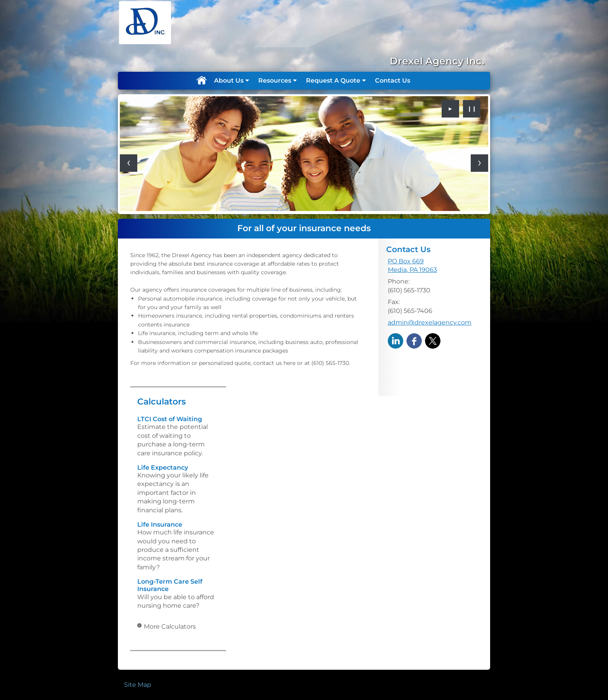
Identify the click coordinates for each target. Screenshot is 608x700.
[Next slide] (479, 163)
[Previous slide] (129, 163)
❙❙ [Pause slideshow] (472, 109)
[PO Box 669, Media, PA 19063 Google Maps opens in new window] (412, 266)
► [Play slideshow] (451, 109)
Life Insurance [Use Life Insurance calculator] (160, 525)
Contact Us (393, 80)
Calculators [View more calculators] (161, 402)
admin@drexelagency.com (430, 322)
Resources (275, 80)
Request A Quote (333, 80)
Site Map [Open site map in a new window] (138, 685)
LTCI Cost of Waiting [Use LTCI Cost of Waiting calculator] (170, 419)
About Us (229, 80)
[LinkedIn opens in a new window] (396, 341)
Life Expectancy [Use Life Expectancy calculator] (163, 468)
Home (201, 81)
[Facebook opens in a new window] (414, 341)
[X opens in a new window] (433, 341)
